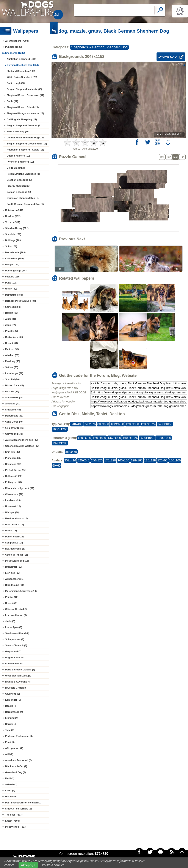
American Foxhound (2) (18, 760)
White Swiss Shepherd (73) (22, 77)
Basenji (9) (11, 603)
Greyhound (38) (14, 434)
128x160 (137, 460)
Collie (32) (12, 101)
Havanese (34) (13, 464)
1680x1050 (147, 438)
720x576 (90, 424)
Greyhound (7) (13, 651)
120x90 (163, 460)
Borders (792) (13, 216)
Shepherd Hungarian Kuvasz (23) (25, 113)
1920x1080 (164, 438)
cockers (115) (13, 277)
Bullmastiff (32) (14, 476)
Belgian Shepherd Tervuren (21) (24, 125)
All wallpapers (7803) (17, 41)
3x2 (169, 157)
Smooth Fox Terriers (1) (18, 809)
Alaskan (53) (12, 355)
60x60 (56, 466)
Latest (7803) (12, 821)
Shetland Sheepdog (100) (21, 71)
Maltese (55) (12, 349)
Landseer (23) (13, 500)
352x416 (70, 460)
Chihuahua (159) (14, 258)
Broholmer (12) (14, 567)
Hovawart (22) (13, 506)
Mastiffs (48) (12, 391)
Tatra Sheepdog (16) (18, 131)
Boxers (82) (12, 313)
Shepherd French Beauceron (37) (25, 95)
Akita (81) (11, 319)
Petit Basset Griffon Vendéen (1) (23, 803)
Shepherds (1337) (15, 53)
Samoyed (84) (13, 307)
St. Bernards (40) (15, 428)
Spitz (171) (11, 246)
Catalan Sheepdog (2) (19, 192)
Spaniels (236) (13, 234)
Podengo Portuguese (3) (19, 736)
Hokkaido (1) (12, 797)
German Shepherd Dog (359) (23, 65)
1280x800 (99, 438)
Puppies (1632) (14, 47)
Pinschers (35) (13, 458)
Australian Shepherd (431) (21, 59)
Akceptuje (28, 865)
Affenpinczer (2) (14, 748)
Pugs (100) (11, 283)
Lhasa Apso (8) (14, 627)
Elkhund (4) (12, 718)
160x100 (123, 460)
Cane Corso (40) (14, 422)
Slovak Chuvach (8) (16, 645)
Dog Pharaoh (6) (14, 657)
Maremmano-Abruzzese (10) (21, 591)
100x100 (175, 460)
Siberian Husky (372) (17, 228)
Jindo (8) (10, 621)
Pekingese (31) (13, 482)
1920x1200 (60, 443)
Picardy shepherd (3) (18, 186)
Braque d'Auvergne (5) (18, 682)
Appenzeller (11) (14, 579)
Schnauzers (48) (14, 398)
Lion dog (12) (13, 573)
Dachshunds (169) (15, 252)
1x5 (162, 157)
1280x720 (84, 438)
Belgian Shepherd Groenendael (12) (27, 144)
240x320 (97, 460)
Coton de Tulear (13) (17, 555)
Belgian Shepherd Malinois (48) (24, 89)
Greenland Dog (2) (15, 772)
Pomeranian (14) (14, 537)
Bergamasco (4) (14, 712)
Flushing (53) (13, 361)
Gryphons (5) (13, 694)
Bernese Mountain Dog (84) (20, 301)
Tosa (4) (10, 730)
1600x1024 (130, 438)
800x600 (103, 424)
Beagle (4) (11, 706)
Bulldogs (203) (13, 240)
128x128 (150, 460)
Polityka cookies (53, 865)
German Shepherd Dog (110, 47)
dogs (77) (10, 325)
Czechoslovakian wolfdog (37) (22, 446)
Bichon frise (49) (14, 385)
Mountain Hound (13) (17, 561)
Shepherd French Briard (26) (23, 107)
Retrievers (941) (14, 210)
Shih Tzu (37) (13, 452)
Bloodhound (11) (15, 585)
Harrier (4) (11, 724)
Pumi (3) (10, 742)
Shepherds (79, 47)
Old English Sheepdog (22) (22, 119)
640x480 (77, 424)
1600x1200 (60, 429)
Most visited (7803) (16, 827)
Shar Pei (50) (12, 379)
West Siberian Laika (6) (18, 676)
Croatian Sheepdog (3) (19, 180)
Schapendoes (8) (15, 639)
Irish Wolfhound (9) (16, 615)
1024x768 (117, 424)
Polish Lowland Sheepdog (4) (23, 174)
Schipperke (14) (14, 543)
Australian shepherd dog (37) (22, 440)
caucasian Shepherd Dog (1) (23, 198)
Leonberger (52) (14, 373)
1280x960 (132, 424)
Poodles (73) (12, 331)
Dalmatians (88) (14, 295)
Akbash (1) (11, 784)
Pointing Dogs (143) (16, 271)
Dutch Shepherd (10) (18, 156)
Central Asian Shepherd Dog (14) (25, 138)
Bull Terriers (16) (15, 524)
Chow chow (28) (14, 494)
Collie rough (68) (16, 83)
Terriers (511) (13, 222)
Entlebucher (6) (14, 664)
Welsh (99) (11, 289)
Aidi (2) (9, 754)
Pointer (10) (12, 597)
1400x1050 (165, 424)
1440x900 (114, 438)
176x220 (110, 460)
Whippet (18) (12, 512)
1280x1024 (148, 424)
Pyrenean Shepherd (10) (20, 162)
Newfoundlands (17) (16, 518)
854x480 (71, 452)
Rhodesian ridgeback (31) (20, 488)
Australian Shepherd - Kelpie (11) (25, 150)
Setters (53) (12, 367)
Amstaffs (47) (13, 404)
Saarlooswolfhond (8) (17, 633)
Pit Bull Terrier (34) (16, 470)
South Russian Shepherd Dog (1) (25, 204)
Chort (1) (10, 790)
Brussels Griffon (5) (16, 688)
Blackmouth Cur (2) (16, 766)
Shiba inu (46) (13, 410)
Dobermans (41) (14, 416)
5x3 (175, 157)
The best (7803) (14, 815)
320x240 (83, 460)
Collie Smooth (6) (16, 168)
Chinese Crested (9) (16, 609)
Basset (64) (12, 343)
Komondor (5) (13, 700)
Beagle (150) (12, 265)
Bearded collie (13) (16, 549)
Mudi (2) (10, 778)
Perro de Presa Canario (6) (20, 670)
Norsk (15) (11, 531)
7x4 (182, 157)
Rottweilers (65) (14, 337)
